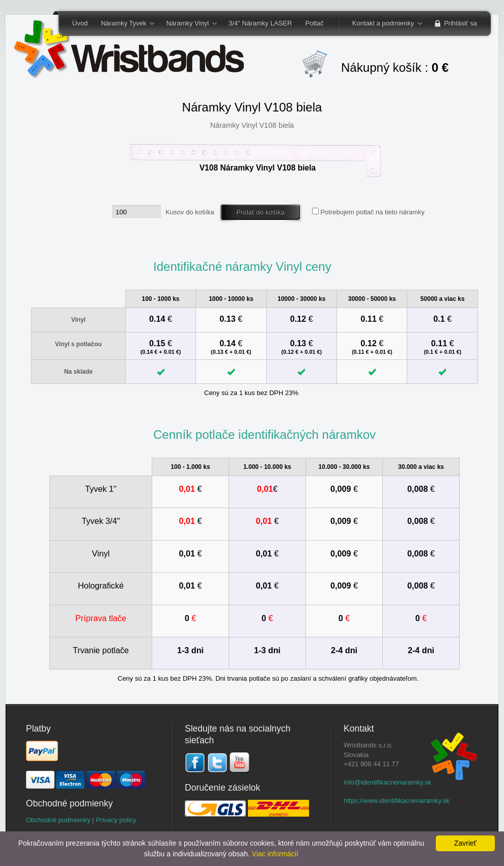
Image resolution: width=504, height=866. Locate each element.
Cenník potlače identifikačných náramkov (264, 435)
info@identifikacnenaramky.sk (387, 782)
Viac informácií (275, 854)
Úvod (80, 23)
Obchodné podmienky (58, 820)
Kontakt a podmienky (384, 24)
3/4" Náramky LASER (260, 23)
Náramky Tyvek (124, 24)
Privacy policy (116, 820)
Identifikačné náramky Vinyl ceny (242, 267)
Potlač (315, 23)
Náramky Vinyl (188, 24)
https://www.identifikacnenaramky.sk (397, 801)
